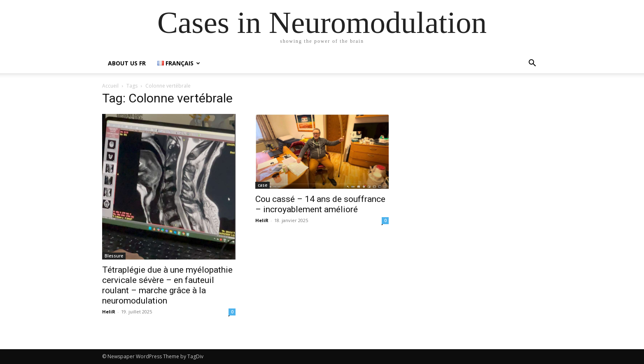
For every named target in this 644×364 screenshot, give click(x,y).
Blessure (114, 256)
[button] (532, 64)
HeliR (109, 312)
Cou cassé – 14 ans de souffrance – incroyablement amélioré (320, 204)
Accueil (110, 86)
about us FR (127, 63)
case (262, 185)
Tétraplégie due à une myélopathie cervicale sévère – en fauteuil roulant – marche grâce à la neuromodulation (167, 285)
